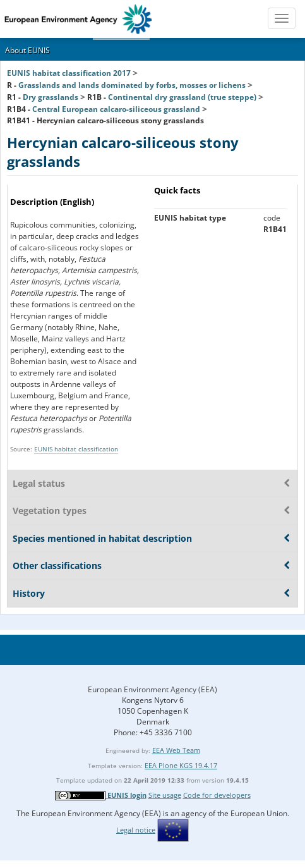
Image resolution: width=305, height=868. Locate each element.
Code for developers (217, 795)
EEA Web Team (176, 750)
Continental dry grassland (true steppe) (182, 97)
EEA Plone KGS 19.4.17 (181, 765)
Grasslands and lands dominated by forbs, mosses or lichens (132, 85)
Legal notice (136, 830)
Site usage (165, 795)
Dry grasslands (51, 97)
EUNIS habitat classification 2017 (69, 73)
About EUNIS (27, 50)
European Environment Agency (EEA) (152, 689)
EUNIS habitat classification (76, 449)
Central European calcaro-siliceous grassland (116, 109)
